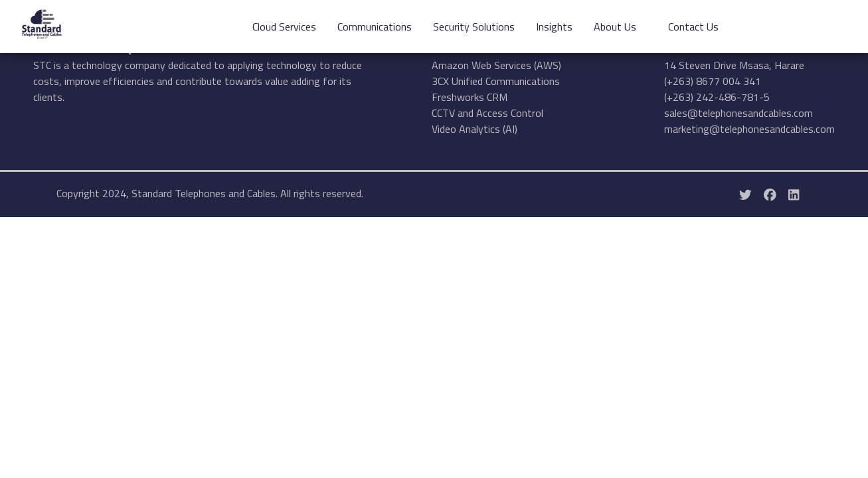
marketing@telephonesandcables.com (749, 129)
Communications (375, 27)
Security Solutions (474, 27)
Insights (554, 27)
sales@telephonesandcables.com (738, 113)
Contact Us (693, 27)
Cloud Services (284, 27)
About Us (615, 27)
